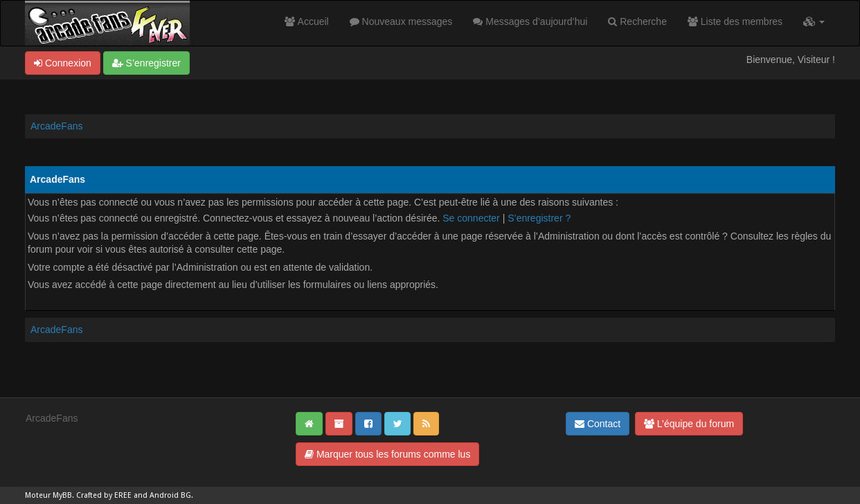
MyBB (62, 495)
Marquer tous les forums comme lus (387, 454)
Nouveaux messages (401, 21)
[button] (814, 21)
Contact (598, 424)
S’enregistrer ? (539, 218)
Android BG (170, 495)
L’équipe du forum (689, 424)
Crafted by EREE (104, 495)
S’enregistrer (146, 63)
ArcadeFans (56, 126)
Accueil (306, 21)
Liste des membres (735, 21)
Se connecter (471, 218)
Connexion (63, 63)
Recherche (637, 21)
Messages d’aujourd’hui (530, 21)
